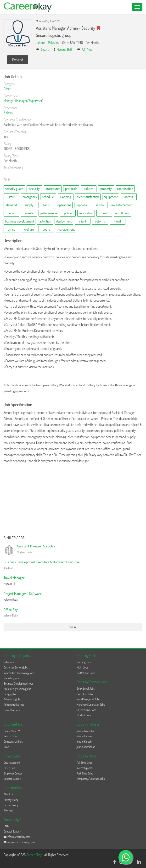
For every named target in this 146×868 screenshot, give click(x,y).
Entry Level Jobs (86, 689)
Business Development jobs (18, 683)
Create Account (12, 763)
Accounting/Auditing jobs (17, 689)
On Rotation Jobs (86, 673)
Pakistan (53, 43)
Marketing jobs (11, 678)
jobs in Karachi (84, 742)
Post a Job (9, 768)
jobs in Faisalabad (86, 747)
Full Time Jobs (84, 763)
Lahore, (41, 43)
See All (73, 627)
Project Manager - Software (23, 594)
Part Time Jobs (85, 773)
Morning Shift (64, 49)
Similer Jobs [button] (14, 538)
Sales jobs (9, 662)
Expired (18, 60)
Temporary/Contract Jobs (91, 779)
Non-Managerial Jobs (88, 699)
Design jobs (10, 694)
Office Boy (11, 610)
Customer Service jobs (16, 667)
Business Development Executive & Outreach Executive (42, 562)
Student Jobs (84, 715)
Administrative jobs (14, 705)
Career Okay (34, 855)
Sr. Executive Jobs (86, 710)
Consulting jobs (12, 710)
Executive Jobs (85, 694)
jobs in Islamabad (86, 731)
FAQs (6, 826)
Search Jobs (10, 736)
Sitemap (8, 810)
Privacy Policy (11, 800)
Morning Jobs (84, 662)
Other (7, 89)
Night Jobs (82, 667)
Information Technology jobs (19, 673)
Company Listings (13, 742)
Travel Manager (14, 578)
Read (6, 747)
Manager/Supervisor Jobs (91, 705)
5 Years (45, 49)
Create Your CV (12, 731)
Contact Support (12, 779)
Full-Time (87, 49)
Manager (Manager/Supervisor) (23, 101)
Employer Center (13, 773)
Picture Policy (11, 805)
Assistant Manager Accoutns (36, 546)
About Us (8, 794)
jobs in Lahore (84, 736)
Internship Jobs (85, 768)
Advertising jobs (12, 699)
